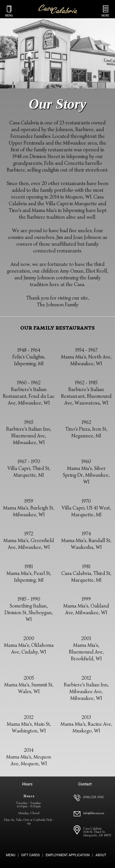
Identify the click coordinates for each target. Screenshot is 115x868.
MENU (11, 855)
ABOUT (101, 855)
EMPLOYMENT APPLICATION (68, 855)
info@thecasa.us (94, 813)
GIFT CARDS (30, 855)
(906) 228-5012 (93, 797)
